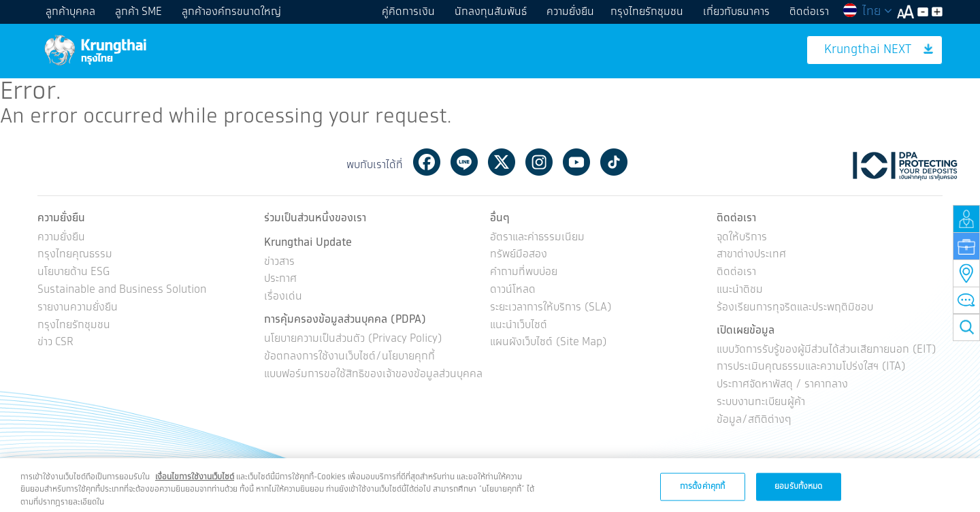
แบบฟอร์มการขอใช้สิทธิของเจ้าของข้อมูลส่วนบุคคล (373, 375)
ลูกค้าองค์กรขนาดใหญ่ (231, 12)
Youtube (576, 162)
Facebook (427, 162)
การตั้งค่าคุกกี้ (702, 493)
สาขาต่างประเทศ (751, 256)
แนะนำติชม (740, 290)
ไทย (867, 12)
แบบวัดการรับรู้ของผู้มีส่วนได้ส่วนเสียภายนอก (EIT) (827, 350)
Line (464, 162)
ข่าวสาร (279, 262)
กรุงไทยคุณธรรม (75, 256)
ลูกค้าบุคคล (70, 12)
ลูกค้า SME (138, 12)
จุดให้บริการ (742, 238)
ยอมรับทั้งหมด (798, 493)
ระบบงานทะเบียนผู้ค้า (761, 403)
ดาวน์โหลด (513, 290)
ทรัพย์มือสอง (519, 256)
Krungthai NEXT (879, 50)
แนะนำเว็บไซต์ (519, 326)
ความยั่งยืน (570, 12)
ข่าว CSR (55, 343)
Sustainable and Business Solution (122, 290)
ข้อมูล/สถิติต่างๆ (754, 420)
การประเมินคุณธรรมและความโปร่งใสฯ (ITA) (811, 367)
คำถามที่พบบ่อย (524, 273)
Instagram (539, 162)
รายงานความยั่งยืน (78, 308)
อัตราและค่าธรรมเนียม (537, 238)
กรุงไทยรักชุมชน (647, 12)
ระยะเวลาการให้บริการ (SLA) (551, 308)
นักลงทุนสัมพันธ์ (491, 12)
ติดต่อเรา (809, 12)
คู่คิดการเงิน (408, 12)
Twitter (502, 162)
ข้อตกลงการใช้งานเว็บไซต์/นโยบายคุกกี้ (349, 357)
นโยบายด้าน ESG (73, 273)
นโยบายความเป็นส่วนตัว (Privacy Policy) (353, 339)
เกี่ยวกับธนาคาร (736, 12)
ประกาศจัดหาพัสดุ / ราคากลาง (782, 385)
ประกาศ (280, 280)
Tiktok (614, 162)
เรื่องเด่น (283, 297)
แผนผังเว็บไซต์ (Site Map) (549, 343)
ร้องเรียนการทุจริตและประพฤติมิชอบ (795, 308)
